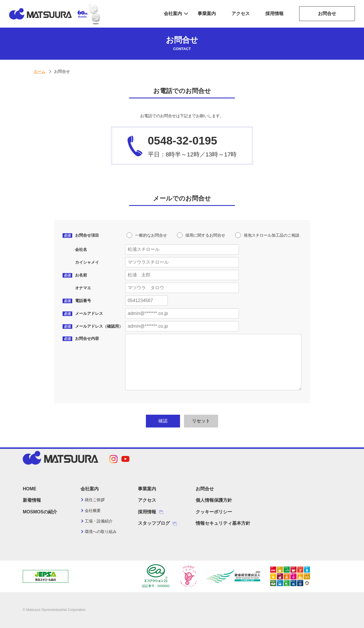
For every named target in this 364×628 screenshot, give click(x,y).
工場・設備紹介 (99, 521)
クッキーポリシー (214, 512)
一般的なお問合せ (151, 235)
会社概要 (93, 511)
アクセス (241, 14)
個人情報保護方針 (214, 500)
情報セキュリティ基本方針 (223, 523)
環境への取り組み (101, 532)
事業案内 (207, 14)
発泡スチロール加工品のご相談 (272, 235)
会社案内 (173, 14)
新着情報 (32, 500)
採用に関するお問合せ (205, 235)
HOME (30, 489)
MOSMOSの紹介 (40, 512)
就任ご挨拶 (95, 500)
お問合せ (327, 14)
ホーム (40, 71)
